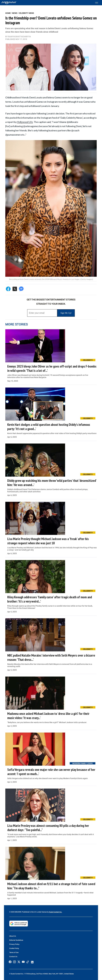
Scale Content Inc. (56, 912)
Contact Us (13, 957)
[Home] (9, 3)
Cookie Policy (14, 948)
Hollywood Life (25, 122)
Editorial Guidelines (16, 940)
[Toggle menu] (98, 3)
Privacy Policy (14, 944)
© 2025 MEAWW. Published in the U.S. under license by (29, 912)
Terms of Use (14, 952)
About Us (13, 936)
